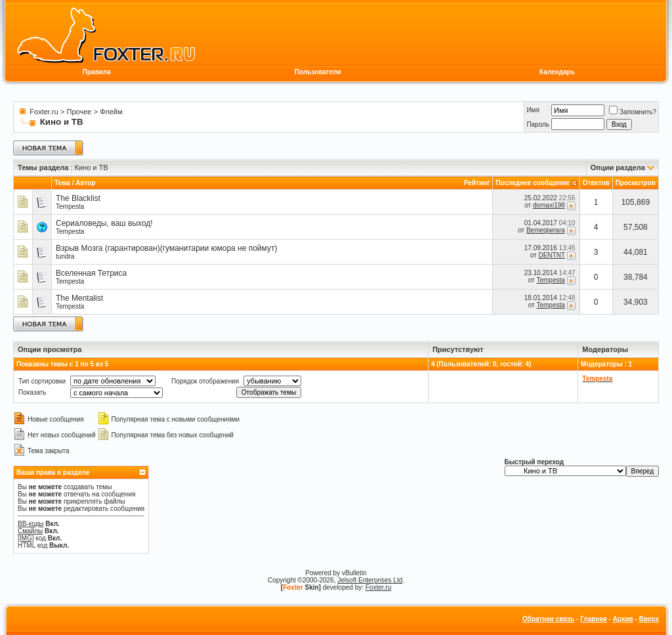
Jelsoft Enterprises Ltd (370, 580)
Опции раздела (618, 167)
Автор (85, 183)
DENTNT (551, 255)
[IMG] (26, 538)
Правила (97, 72)
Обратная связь (548, 619)
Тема (62, 183)
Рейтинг (477, 183)
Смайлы (30, 531)
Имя (533, 110)
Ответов (596, 183)
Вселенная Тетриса (91, 273)
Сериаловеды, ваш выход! (104, 223)
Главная (594, 619)
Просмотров (636, 183)
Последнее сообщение (533, 183)
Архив (623, 619)
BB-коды (31, 524)
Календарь (557, 72)
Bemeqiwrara (546, 230)
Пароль (538, 124)
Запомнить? (633, 112)
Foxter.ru (44, 112)
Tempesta (70, 207)
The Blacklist (78, 198)
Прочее (79, 112)
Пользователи (318, 72)
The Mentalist (79, 298)
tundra (65, 256)
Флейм (111, 112)
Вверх (649, 619)
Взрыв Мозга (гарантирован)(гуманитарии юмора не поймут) (166, 248)
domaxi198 (549, 205)
